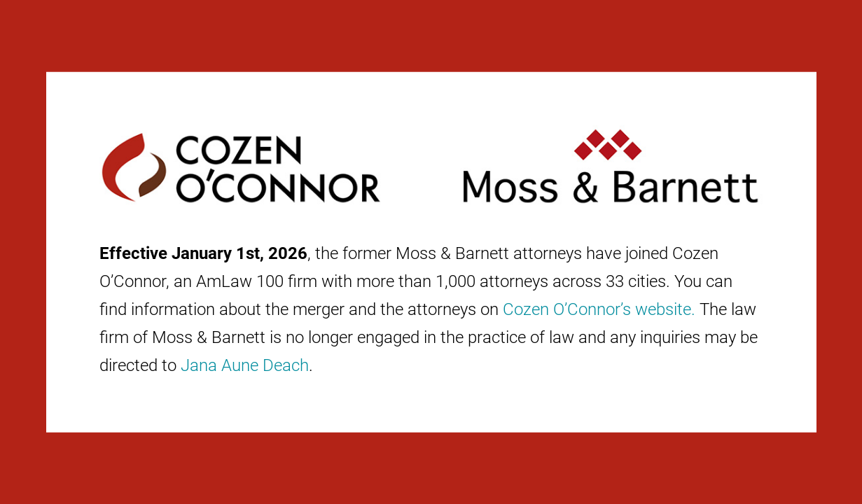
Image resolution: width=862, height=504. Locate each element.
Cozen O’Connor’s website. (599, 309)
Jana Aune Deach (245, 365)
